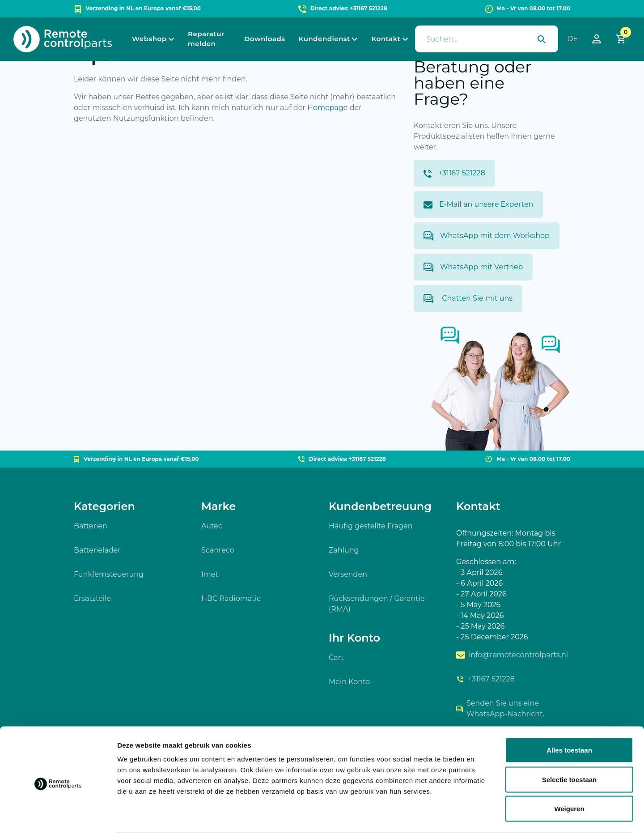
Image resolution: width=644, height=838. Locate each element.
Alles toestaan (569, 721)
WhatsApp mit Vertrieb (473, 267)
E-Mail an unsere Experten (478, 204)
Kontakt (386, 39)
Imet (210, 574)
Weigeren (569, 779)
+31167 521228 (454, 173)
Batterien (91, 526)
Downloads (265, 39)
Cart (336, 657)
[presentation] (487, 39)
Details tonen (483, 820)
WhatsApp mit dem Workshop (487, 236)
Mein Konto (349, 682)
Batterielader (97, 550)
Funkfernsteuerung (109, 574)
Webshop (149, 39)
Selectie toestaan (570, 750)
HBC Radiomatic (231, 598)
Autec (212, 526)
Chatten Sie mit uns (468, 299)
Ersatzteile (92, 598)
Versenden (348, 574)
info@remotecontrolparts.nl (512, 655)
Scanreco (218, 550)
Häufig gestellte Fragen (371, 526)
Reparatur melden (206, 39)
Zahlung (344, 550)
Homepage (328, 108)
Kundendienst (324, 39)
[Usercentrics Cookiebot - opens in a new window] (58, 821)
